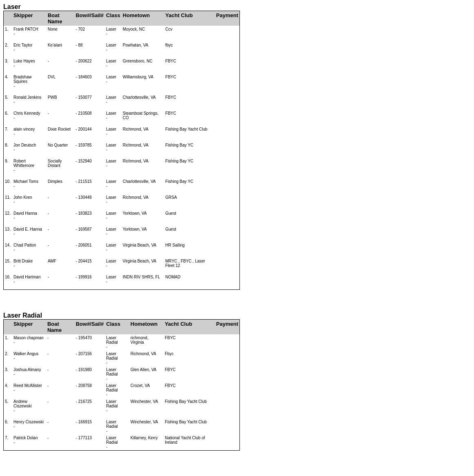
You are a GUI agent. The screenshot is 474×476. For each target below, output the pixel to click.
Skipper (23, 15)
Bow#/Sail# (90, 15)
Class (113, 15)
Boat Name (55, 18)
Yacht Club (179, 15)
